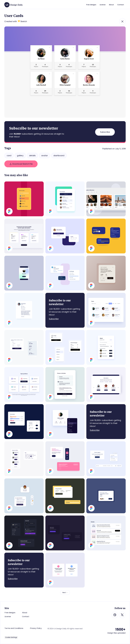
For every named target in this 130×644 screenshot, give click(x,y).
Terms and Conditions (14, 628)
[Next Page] (65, 593)
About (25, 613)
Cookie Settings (11, 637)
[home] (13, 4)
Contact (26, 617)
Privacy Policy (36, 628)
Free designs (10, 613)
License (8, 617)
